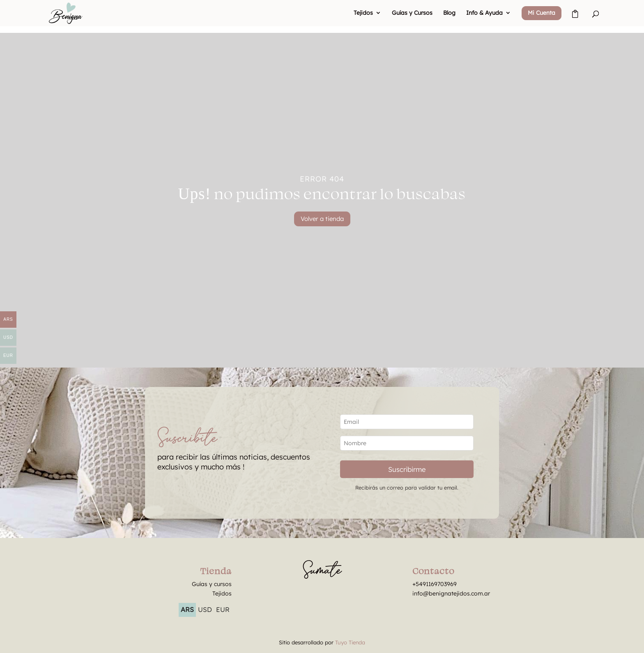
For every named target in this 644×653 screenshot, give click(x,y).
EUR (223, 609)
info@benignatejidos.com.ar (451, 593)
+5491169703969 (435, 584)
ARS (187, 609)
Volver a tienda (322, 219)
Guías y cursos (212, 584)
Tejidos (363, 13)
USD (205, 609)
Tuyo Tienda (350, 642)
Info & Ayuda (484, 13)
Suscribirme (407, 469)
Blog (449, 13)
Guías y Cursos (412, 13)
